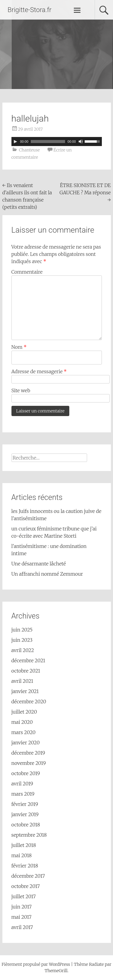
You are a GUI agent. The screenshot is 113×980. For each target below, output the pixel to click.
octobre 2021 (26, 671)
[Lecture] (15, 142)
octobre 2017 (26, 886)
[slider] (48, 142)
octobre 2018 (26, 825)
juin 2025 (22, 630)
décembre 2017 (28, 876)
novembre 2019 (29, 763)
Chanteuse (29, 150)
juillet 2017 (24, 896)
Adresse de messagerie (39, 371)
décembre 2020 (29, 702)
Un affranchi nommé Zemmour (47, 574)
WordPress (59, 964)
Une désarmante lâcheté (39, 564)
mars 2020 (24, 732)
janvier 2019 (25, 814)
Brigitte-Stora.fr (30, 10)
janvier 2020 (26, 743)
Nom (19, 347)
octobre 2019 (26, 773)
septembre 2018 (29, 835)
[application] (57, 142)
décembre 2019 (28, 753)
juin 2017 (22, 907)
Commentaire (27, 272)
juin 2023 (22, 640)
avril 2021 (22, 681)
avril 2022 (23, 650)
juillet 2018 (24, 845)
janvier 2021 (25, 691)
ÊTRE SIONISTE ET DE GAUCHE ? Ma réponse (85, 192)
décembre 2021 (28, 660)
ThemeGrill (56, 971)
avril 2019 (22, 784)
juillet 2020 (24, 712)
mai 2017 (22, 917)
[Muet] (81, 142)
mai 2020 (22, 722)
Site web (21, 390)
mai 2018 (22, 855)
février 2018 (25, 866)
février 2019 (25, 804)
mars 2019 (23, 794)
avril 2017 (22, 927)
